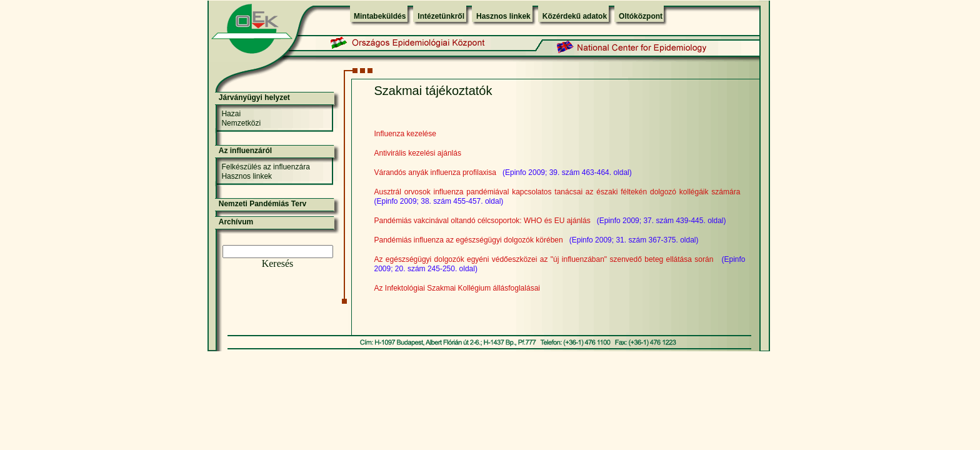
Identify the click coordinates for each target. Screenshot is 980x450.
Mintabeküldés (380, 16)
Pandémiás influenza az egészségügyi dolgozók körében (469, 240)
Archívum (236, 222)
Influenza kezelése (405, 134)
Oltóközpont (641, 16)
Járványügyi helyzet (254, 97)
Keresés (278, 263)
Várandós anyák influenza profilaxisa (435, 172)
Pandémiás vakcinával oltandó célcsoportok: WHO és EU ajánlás (482, 221)
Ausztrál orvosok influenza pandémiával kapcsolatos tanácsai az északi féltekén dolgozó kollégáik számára (557, 192)
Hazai (231, 114)
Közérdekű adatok (575, 16)
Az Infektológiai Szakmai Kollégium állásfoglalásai (457, 288)
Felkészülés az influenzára (265, 167)
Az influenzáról (245, 151)
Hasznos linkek (503, 16)
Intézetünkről (441, 16)
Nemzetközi (241, 123)
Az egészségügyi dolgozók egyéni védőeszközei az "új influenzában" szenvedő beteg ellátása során (544, 259)
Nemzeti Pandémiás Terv (263, 204)
